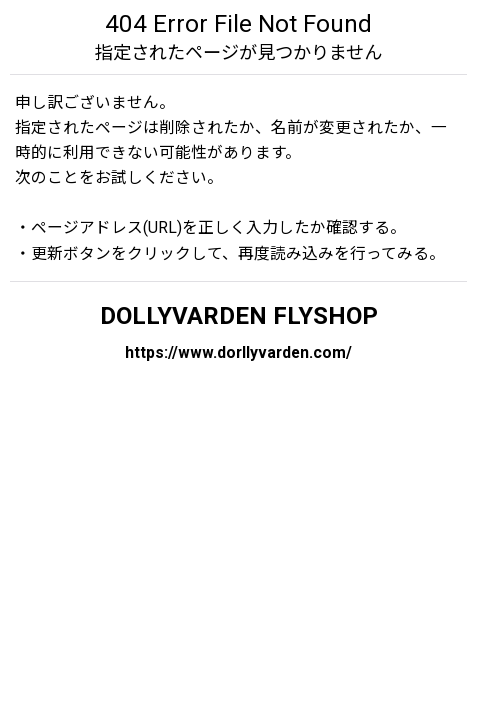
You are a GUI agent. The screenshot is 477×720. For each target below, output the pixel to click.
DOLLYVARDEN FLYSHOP (239, 316)
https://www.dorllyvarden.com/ (238, 352)
